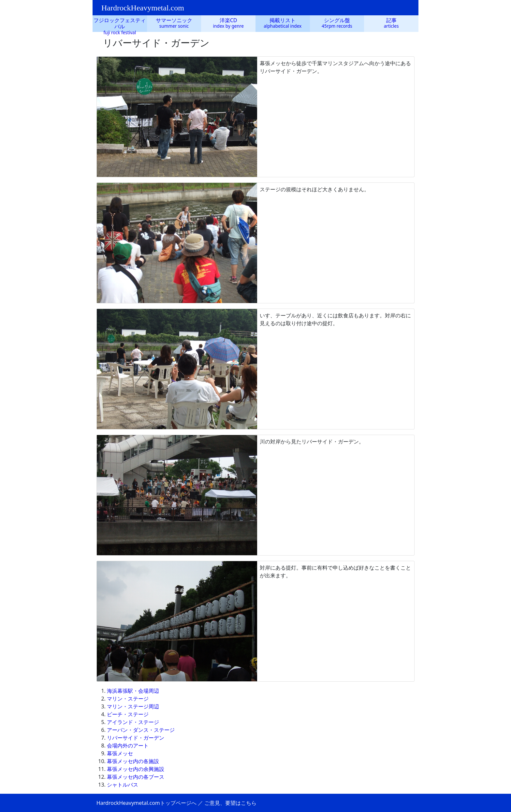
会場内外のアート (128, 746)
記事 (391, 20)
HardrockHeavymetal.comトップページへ (146, 803)
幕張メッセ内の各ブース (136, 777)
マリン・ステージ (128, 699)
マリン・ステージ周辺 (133, 706)
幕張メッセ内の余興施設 (136, 769)
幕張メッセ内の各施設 (133, 761)
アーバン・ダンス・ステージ (141, 730)
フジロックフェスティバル (120, 23)
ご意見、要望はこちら (230, 803)
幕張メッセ (120, 753)
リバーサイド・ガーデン (136, 738)
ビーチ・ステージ (128, 714)
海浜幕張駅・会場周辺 (133, 691)
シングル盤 (337, 20)
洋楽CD (228, 20)
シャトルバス (123, 785)
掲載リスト (283, 20)
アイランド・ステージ (133, 722)
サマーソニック (174, 20)
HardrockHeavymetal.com (143, 8)
